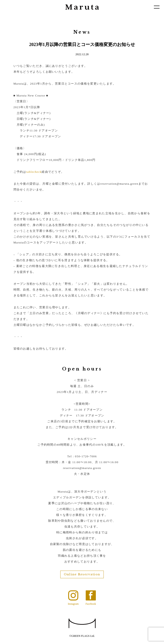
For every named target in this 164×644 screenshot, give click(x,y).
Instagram (73, 604)
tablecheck (34, 172)
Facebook (91, 604)
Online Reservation (82, 574)
